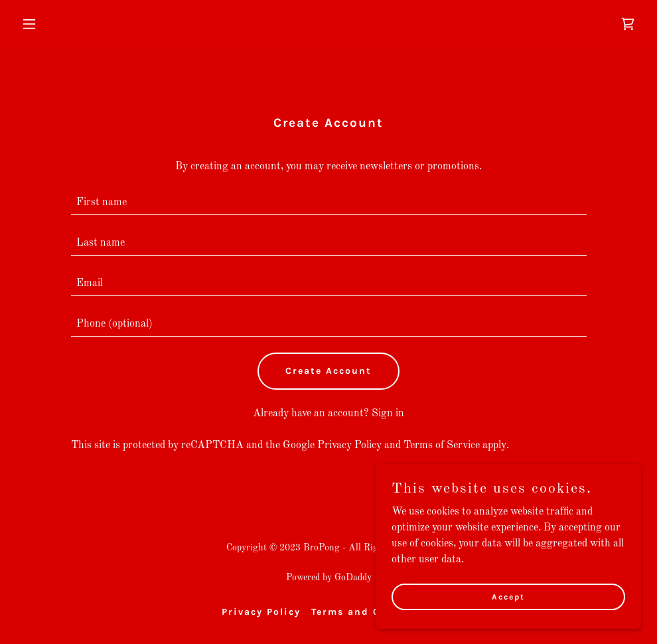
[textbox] (329, 203)
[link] (628, 24)
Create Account (328, 371)
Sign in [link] (388, 414)
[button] (63, 24)
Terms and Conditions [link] (374, 612)
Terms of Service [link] (442, 445)
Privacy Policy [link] (349, 445)
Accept (508, 596)
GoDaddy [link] (353, 578)
